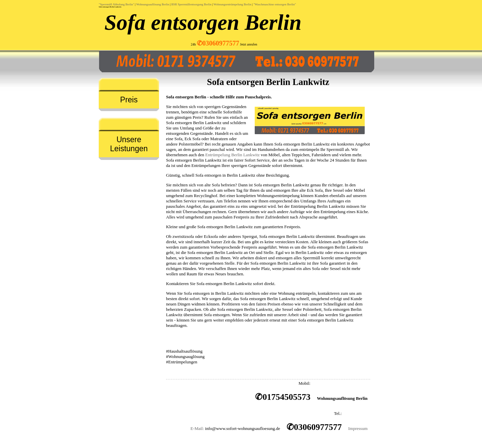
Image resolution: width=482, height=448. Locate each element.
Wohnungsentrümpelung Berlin (232, 4)
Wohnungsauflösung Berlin (153, 4)
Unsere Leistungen (129, 144)
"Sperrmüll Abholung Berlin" (116, 4)
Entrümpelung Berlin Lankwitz (232, 155)
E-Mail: (197, 428)
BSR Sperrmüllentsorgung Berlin (191, 4)
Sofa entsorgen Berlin (203, 22)
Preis (129, 100)
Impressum (358, 428)
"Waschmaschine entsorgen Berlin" (275, 4)
